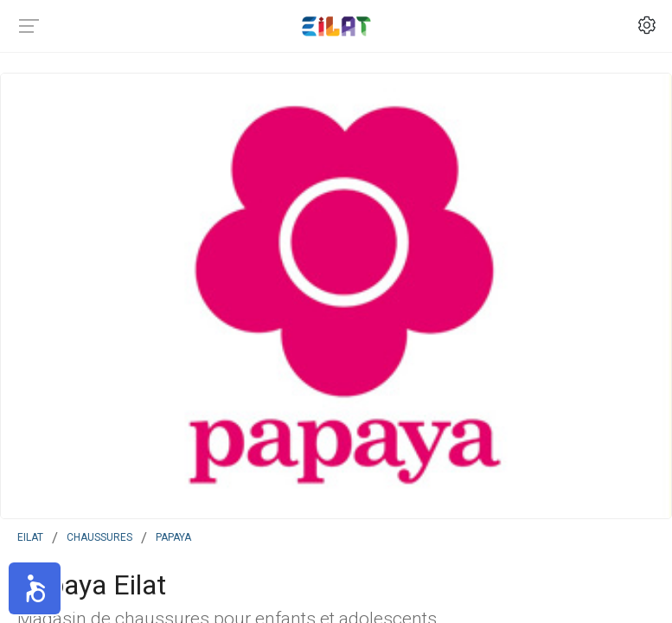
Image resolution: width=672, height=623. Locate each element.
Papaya (173, 536)
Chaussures (99, 536)
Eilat (30, 536)
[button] (35, 588)
